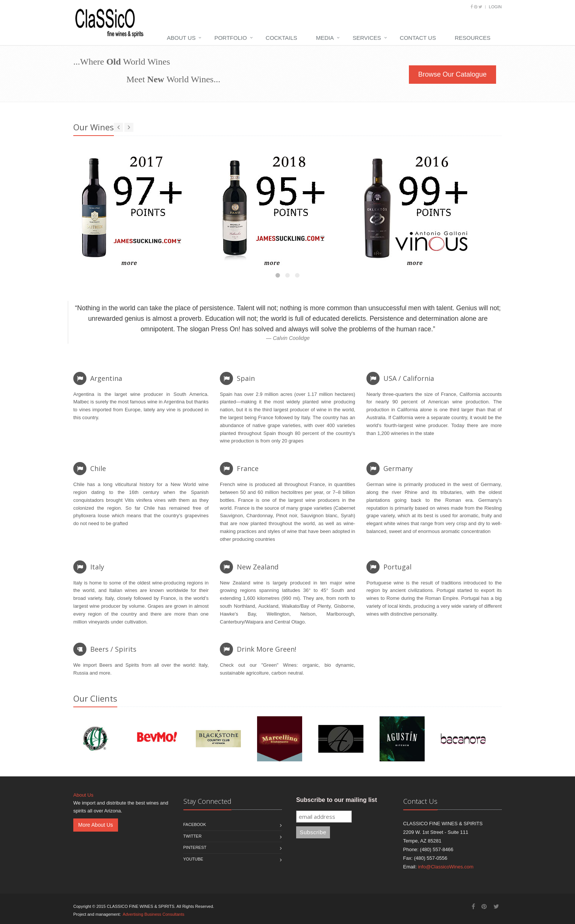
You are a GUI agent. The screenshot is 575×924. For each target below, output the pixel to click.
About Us (181, 38)
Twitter (193, 836)
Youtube (193, 859)
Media (325, 38)
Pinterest (195, 847)
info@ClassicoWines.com (446, 867)
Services (367, 38)
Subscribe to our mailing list (337, 800)
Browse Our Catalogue (452, 74)
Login (495, 7)
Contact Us (418, 38)
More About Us (96, 825)
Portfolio (230, 38)
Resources (473, 38)
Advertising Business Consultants (154, 914)
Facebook (195, 824)
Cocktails (281, 38)
